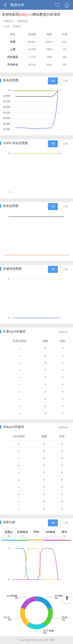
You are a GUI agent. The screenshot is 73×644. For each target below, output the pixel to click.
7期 (53, 81)
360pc (36, 534)
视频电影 (22, 21)
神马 (64, 534)
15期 (65, 81)
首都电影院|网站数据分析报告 (31, 14)
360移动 (50, 534)
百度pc (9, 534)
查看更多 (63, 332)
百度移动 (23, 534)
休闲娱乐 (9, 21)
